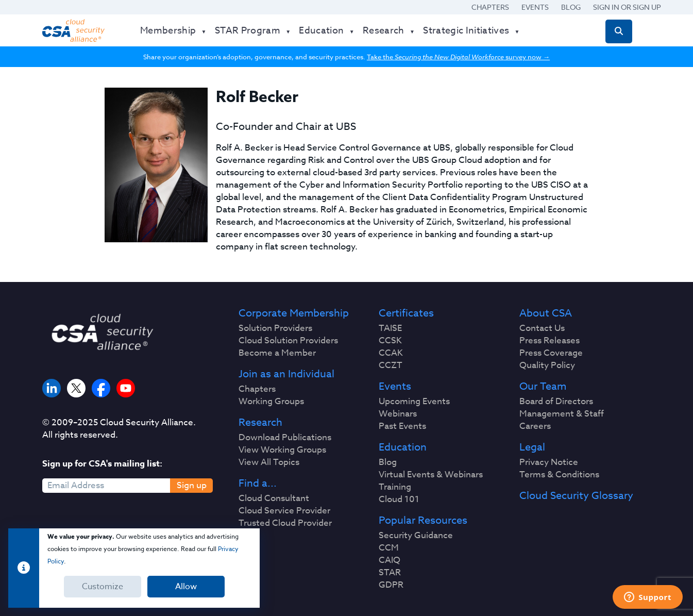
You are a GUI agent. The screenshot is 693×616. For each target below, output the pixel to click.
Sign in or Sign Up (627, 7)
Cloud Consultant (274, 498)
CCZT (391, 365)
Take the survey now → (458, 57)
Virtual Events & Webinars (431, 475)
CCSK (390, 341)
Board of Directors (556, 402)
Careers (535, 426)
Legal (532, 447)
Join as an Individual (286, 374)
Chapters (490, 7)
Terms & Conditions (559, 475)
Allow (186, 587)
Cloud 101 (399, 500)
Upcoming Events (414, 402)
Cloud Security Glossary (576, 496)
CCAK (391, 353)
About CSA (546, 313)
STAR (390, 573)
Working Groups (271, 402)
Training (395, 487)
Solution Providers (275, 328)
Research (260, 423)
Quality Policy (547, 365)
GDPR (391, 585)
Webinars (398, 414)
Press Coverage (551, 353)
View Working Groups (282, 450)
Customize (103, 587)
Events (535, 7)
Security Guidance (416, 536)
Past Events (402, 426)
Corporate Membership (294, 313)
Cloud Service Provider (284, 511)
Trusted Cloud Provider (285, 523)
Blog (571, 7)
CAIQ (390, 560)
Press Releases (550, 341)
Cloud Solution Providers (288, 341)
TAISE (390, 328)
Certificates (406, 313)
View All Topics (269, 462)
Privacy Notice (549, 462)
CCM (389, 548)
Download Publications (285, 438)
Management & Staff (562, 414)
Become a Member (277, 353)
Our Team (543, 387)
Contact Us (542, 328)
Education (403, 447)
